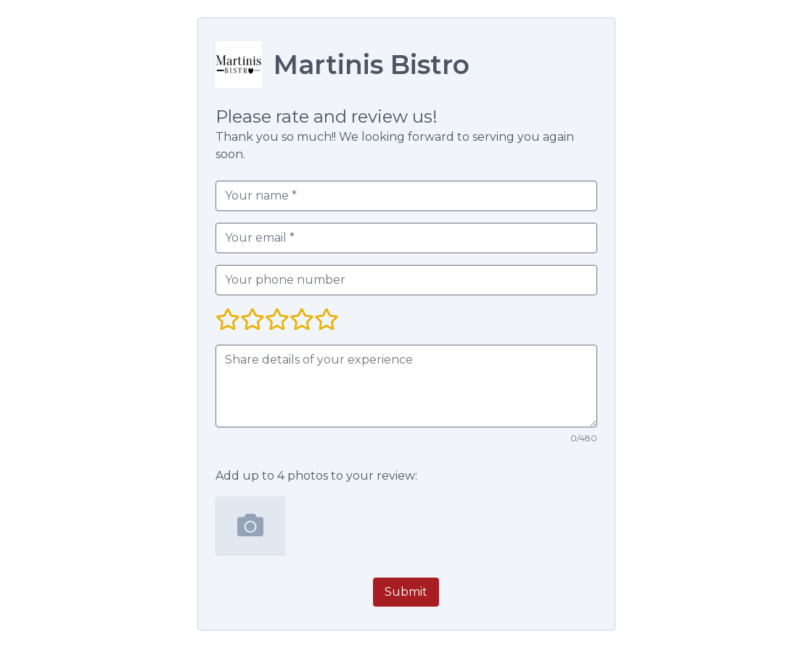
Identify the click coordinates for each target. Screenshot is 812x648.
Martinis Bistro (372, 65)
